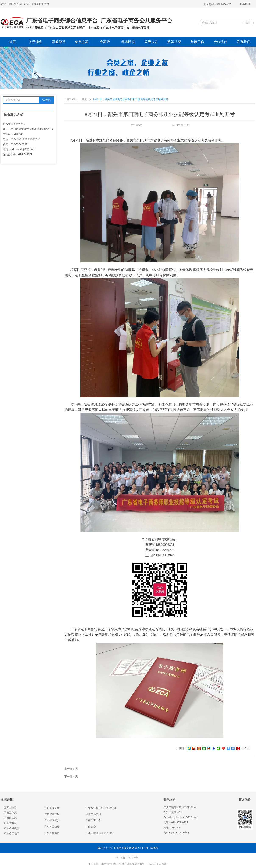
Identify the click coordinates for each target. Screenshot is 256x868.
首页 (84, 99)
